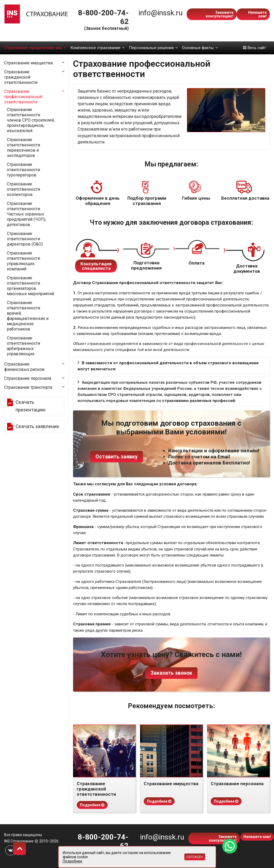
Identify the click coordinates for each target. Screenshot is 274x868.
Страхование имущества (28, 63)
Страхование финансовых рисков (24, 367)
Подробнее (92, 805)
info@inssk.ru (160, 13)
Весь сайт (254, 48)
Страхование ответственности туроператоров (23, 170)
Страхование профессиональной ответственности (23, 97)
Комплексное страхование (98, 48)
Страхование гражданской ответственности (21, 77)
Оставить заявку (117, 457)
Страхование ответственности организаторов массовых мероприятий (30, 286)
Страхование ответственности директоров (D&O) (25, 239)
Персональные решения (153, 48)
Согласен (195, 857)
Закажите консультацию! (220, 14)
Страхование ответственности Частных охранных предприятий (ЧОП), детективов (26, 214)
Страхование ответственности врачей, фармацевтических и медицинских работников (28, 316)
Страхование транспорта (28, 387)
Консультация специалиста (96, 266)
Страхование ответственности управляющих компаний (23, 261)
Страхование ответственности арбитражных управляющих (23, 346)
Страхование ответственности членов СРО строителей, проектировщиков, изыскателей (31, 120)
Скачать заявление (37, 426)
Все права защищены (23, 835)
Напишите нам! (257, 14)
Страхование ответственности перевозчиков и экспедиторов (23, 148)
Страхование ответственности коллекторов (23, 189)
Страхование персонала (28, 378)
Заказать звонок (171, 673)
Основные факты (200, 48)
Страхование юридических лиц (35, 48)
